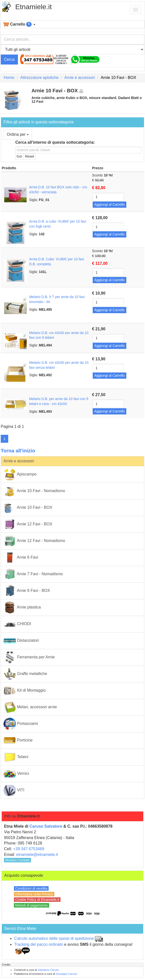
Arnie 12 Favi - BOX (28, 524)
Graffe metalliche (25, 674)
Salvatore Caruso (48, 970)
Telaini (16, 757)
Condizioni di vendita (31, 888)
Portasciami (21, 724)
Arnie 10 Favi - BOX (28, 508)
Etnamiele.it (33, 7)
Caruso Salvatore (46, 826)
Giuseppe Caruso (67, 974)
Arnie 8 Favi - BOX (27, 591)
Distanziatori (21, 641)
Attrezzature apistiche (39, 78)
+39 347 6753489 (29, 849)
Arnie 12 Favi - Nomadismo (34, 541)
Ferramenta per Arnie (29, 657)
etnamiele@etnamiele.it (37, 855)
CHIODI (17, 624)
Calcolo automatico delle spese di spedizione (54, 938)
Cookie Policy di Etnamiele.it (37, 900)
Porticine (18, 741)
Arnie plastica (22, 608)
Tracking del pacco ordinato (39, 944)
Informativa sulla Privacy (34, 894)
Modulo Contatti (17, 860)
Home (9, 78)
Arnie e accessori (80, 78)
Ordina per (18, 134)
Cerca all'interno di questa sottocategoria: (55, 142)
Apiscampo (20, 474)
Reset (30, 156)
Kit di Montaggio (25, 691)
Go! (20, 156)
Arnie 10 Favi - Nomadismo (34, 491)
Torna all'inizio (18, 451)
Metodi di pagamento (32, 905)
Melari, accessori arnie (30, 707)
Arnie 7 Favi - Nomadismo (33, 574)
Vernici (16, 774)
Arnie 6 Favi (21, 558)
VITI (14, 790)
